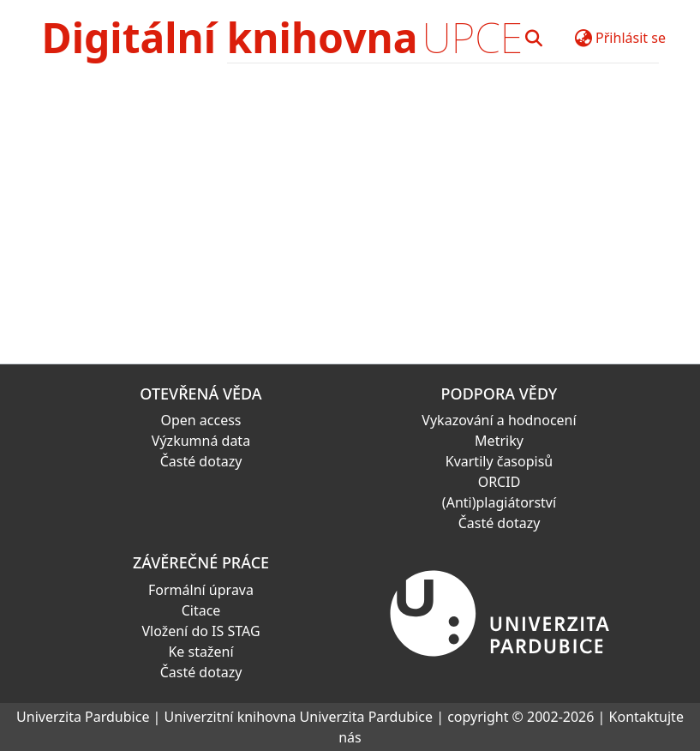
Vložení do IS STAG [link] (200, 631)
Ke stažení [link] (200, 652)
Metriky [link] (499, 441)
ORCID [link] (500, 482)
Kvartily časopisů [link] (500, 461)
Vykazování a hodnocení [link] (499, 420)
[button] (533, 38)
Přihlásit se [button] (631, 38)
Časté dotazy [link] (201, 461)
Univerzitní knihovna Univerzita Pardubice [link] (299, 717)
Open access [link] (200, 420)
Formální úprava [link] (201, 590)
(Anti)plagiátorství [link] (499, 502)
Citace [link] (201, 610)
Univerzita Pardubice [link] (83, 717)
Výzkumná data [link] (201, 441)
